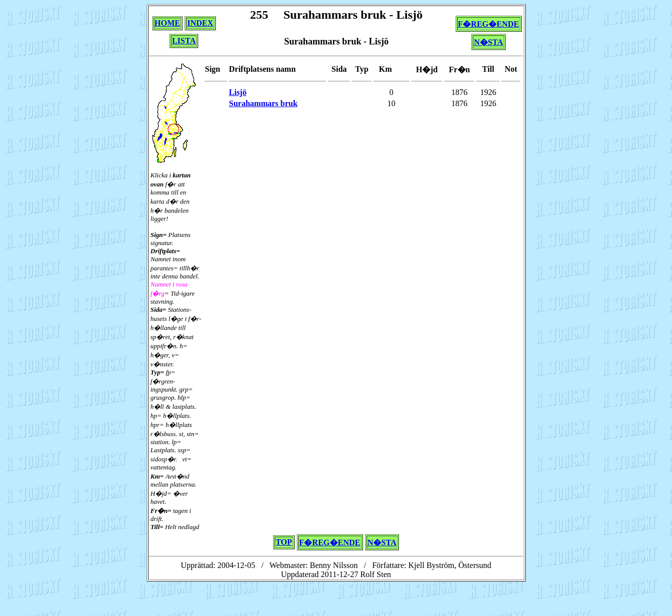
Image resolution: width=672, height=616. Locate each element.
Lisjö (238, 92)
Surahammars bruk (263, 103)
